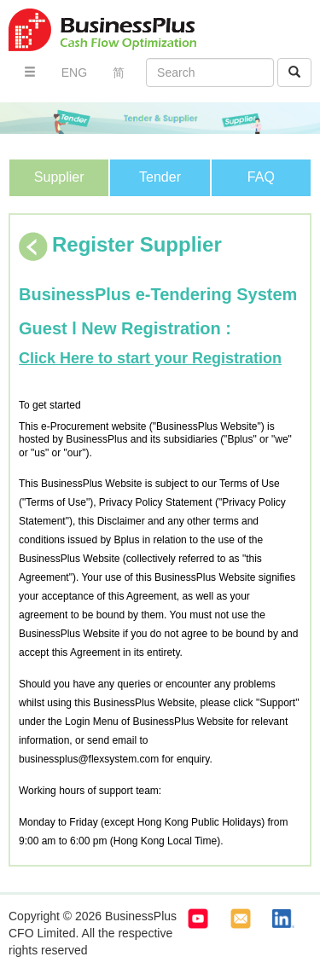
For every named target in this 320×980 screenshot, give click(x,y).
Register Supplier (120, 244)
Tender (160, 177)
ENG (74, 72)
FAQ (261, 177)
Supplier (59, 177)
